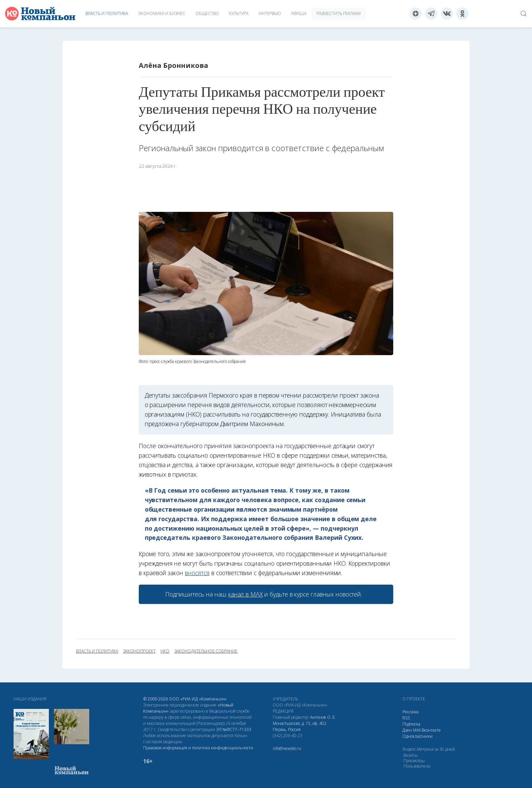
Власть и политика (107, 13)
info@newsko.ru (287, 748)
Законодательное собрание (206, 651)
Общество (207, 13)
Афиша (299, 13)
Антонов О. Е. (323, 717)
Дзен (407, 730)
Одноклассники (417, 736)
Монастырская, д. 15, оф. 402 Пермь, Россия (300, 726)
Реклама (411, 712)
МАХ (417, 730)
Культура (239, 13)
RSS (406, 718)
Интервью (270, 13)
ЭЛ (234, 729)
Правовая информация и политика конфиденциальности (198, 748)
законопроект (139, 651)
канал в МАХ (245, 594)
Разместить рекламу (339, 13)
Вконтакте (431, 730)
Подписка (411, 724)
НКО (165, 651)
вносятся (197, 573)
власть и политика (97, 651)
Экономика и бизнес (162, 13)
